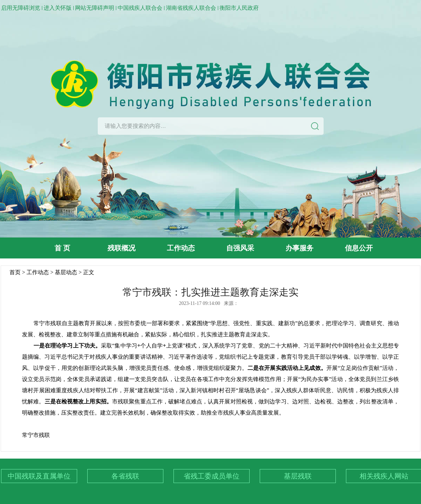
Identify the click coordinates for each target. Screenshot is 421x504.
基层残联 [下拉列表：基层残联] (298, 476)
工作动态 (181, 248)
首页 (15, 272)
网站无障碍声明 (95, 8)
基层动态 (66, 272)
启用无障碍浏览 (21, 8)
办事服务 (300, 248)
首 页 (62, 248)
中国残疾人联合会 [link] (140, 8)
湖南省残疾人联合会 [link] (191, 8)
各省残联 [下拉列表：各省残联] (125, 476)
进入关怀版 (58, 8)
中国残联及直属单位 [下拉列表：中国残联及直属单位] (39, 476)
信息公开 (359, 248)
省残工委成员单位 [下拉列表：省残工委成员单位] (212, 476)
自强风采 (240, 248)
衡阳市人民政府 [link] (239, 8)
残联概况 (121, 248)
